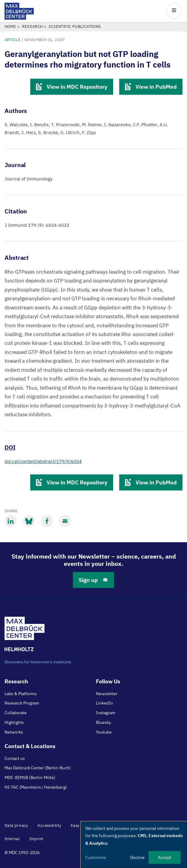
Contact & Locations (30, 746)
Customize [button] (96, 857)
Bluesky (103, 722)
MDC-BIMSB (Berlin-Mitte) (30, 777)
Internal (12, 839)
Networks (14, 732)
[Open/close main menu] (174, 11)
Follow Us (108, 681)
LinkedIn (104, 703)
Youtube (104, 732)
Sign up (93, 580)
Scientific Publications (75, 26)
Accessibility (49, 825)
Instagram (106, 713)
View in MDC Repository (72, 87)
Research (32, 26)
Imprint (36, 839)
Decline (137, 857)
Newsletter (107, 694)
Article (13, 40)
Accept (165, 857)
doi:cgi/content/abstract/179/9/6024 (43, 461)
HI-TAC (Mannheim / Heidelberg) (36, 787)
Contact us (15, 758)
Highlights (14, 722)
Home (10, 26)
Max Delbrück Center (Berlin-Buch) (38, 768)
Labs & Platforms (21, 694)
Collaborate (16, 713)
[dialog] (134, 845)
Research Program (22, 703)
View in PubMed (151, 87)
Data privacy (16, 825)
